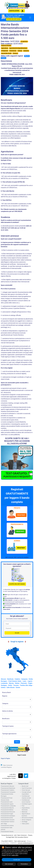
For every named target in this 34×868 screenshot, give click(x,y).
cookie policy (15, 855)
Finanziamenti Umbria (7, 826)
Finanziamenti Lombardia (8, 806)
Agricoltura (5, 48)
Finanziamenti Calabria (8, 790)
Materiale (25, 812)
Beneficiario (6, 719)
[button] (23, 11)
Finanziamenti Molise (7, 810)
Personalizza (24, 864)
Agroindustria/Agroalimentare (18, 48)
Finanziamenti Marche (7, 808)
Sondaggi (25, 822)
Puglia (30, 683)
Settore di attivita (7, 711)
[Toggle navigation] (30, 18)
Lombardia (4, 683)
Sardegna (4, 685)
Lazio (24, 681)
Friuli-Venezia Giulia (15, 681)
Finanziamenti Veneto (7, 832)
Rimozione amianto (27, 818)
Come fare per (26, 790)
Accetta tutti (17, 860)
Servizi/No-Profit (6, 53)
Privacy (29, 841)
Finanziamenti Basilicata (8, 788)
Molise (17, 683)
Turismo (15, 53)
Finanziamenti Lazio (7, 802)
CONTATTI (13, 843)
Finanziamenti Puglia (7, 814)
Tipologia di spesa (8, 726)
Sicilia (10, 685)
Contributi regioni (27, 804)
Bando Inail (25, 786)
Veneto (18, 687)
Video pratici (25, 824)
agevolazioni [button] (14, 11)
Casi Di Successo (27, 788)
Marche (27, 56)
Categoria (5, 704)
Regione (5, 696)
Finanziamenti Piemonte (8, 812)
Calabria (17, 679)
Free (23, 806)
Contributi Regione (6, 767)
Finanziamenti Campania (8, 792)
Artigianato (5, 51)
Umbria (4, 58)
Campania (24, 679)
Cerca (17, 742)
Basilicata (10, 679)
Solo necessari (9, 864)
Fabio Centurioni (8, 765)
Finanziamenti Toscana (8, 820)
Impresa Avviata (6, 45)
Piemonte (24, 683)
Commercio (13, 51)
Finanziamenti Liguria (7, 804)
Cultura (20, 51)
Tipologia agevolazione (9, 734)
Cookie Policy (5, 843)
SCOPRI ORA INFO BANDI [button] (14, 19)
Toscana (16, 685)
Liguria (30, 681)
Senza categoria (26, 820)
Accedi (17, 633)
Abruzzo (3, 679)
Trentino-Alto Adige (26, 685)
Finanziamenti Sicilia (7, 818)
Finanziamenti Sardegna (8, 816)
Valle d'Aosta (11, 687)
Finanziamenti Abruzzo (7, 786)
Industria (26, 51)
